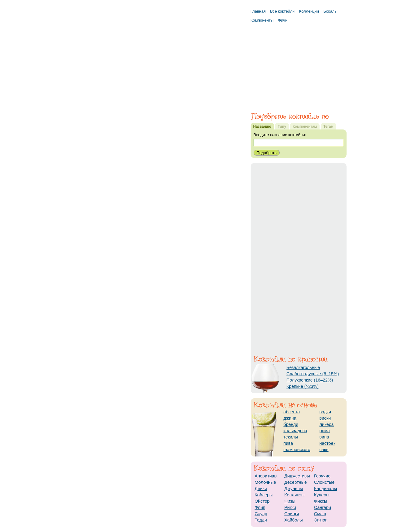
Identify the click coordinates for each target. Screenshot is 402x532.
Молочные (265, 482)
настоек (328, 443)
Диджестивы (297, 476)
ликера (327, 424)
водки (325, 412)
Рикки (290, 507)
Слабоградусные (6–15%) (313, 374)
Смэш (320, 514)
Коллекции (309, 11)
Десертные (296, 482)
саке (324, 450)
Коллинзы (295, 495)
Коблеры (264, 495)
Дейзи (261, 489)
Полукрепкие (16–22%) (310, 380)
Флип (260, 507)
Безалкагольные (303, 367)
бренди (291, 424)
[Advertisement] (299, 64)
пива (288, 443)
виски (325, 418)
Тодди (261, 520)
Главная (258, 11)
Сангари (323, 507)
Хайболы (294, 520)
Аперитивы (266, 476)
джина (290, 418)
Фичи (283, 20)
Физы (290, 501)
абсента (292, 412)
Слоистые (324, 482)
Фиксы (321, 501)
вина (324, 437)
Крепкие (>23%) (303, 386)
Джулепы (294, 489)
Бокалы (331, 11)
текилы (291, 437)
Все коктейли (282, 11)
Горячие (322, 476)
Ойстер (262, 501)
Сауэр (261, 514)
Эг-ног (320, 520)
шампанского (297, 450)
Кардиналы (326, 489)
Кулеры (322, 495)
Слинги (292, 514)
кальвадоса (295, 431)
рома (325, 431)
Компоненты (262, 20)
